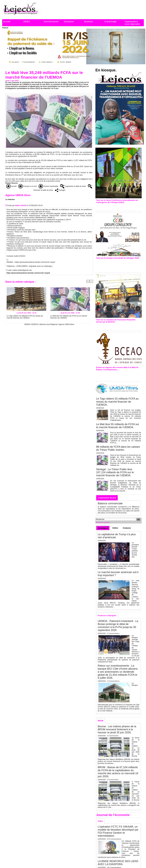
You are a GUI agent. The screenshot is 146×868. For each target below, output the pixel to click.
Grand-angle (110, 21)
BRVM (100, 721)
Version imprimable (48, 186)
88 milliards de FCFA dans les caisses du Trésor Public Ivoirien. (118, 448)
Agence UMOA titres (66, 324)
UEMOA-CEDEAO (31, 324)
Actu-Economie (51, 21)
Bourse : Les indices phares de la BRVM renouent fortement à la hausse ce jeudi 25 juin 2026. (117, 729)
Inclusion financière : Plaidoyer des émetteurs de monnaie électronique (117, 326)
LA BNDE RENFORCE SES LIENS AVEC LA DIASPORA (118, 863)
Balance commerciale (110, 503)
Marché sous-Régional (48, 324)
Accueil (7, 21)
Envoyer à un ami (28, 186)
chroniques (103, 528)
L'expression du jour (107, 498)
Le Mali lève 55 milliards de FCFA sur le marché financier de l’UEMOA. (69, 317)
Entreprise (69, 21)
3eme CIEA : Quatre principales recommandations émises (114, 206)
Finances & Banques (107, 615)
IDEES (27, 21)
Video (100, 821)
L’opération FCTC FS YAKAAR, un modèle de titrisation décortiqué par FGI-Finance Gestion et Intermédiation (118, 831)
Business (89, 21)
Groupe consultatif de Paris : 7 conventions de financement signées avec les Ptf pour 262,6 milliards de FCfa (117, 265)
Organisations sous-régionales (132, 23)
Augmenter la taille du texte (73, 186)
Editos (115, 528)
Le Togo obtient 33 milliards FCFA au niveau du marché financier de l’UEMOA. (25, 317)
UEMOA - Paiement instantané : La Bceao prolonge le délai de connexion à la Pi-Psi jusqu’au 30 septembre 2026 (118, 626)
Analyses (127, 528)
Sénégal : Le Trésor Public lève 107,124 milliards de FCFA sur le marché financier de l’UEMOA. (115, 472)
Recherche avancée (103, 522)
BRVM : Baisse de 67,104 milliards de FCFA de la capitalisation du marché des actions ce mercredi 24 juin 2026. (118, 772)
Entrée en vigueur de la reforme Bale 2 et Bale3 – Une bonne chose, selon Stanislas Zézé (118, 375)
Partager (60, 190)
